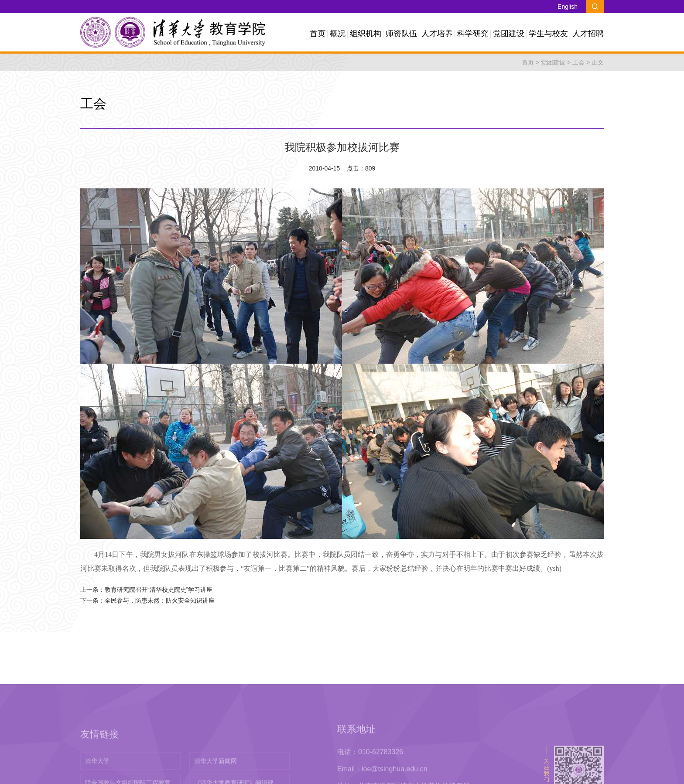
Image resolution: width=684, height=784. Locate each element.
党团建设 (509, 34)
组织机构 (366, 34)
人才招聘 (588, 34)
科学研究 (473, 34)
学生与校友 (548, 34)
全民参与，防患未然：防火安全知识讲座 (160, 600)
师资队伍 (401, 34)
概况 (338, 34)
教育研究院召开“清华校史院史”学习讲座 (159, 590)
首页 (318, 34)
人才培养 (437, 34)
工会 (578, 62)
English (568, 7)
